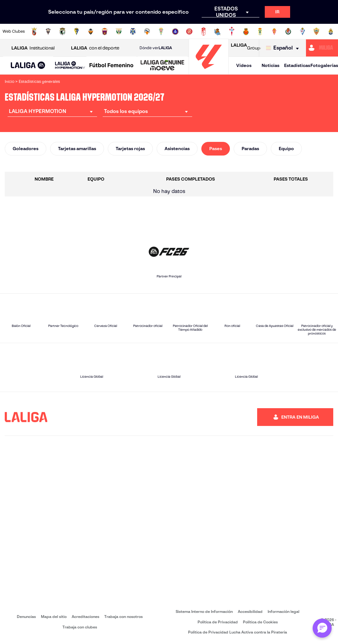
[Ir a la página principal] (209, 72)
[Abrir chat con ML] (322, 628)
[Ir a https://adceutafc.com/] (34, 31)
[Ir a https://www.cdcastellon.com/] (91, 31)
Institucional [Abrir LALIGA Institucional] (33, 48)
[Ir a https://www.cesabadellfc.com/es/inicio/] (147, 31)
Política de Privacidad (218, 622)
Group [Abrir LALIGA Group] (246, 48)
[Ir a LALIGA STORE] (261, 48)
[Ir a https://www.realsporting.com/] (274, 31)
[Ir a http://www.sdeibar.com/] (302, 31)
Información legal (283, 611)
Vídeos (244, 65)
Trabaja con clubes (80, 627)
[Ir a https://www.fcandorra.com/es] (175, 31)
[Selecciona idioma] (284, 48)
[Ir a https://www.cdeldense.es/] (105, 31)
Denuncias (26, 617)
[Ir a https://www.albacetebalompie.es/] (48, 31)
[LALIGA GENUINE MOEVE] (162, 66)
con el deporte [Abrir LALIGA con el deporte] (95, 48)
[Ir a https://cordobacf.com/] (161, 31)
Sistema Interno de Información (204, 611)
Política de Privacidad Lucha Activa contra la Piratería (237, 632)
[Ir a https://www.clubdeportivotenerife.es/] (133, 31)
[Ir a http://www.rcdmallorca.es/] (246, 31)
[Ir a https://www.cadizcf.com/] (76, 31)
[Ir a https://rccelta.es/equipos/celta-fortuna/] (232, 31)
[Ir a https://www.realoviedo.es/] (260, 31)
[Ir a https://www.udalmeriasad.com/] (316, 31)
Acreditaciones (85, 617)
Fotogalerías (324, 65)
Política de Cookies (260, 622)
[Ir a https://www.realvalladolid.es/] (288, 31)
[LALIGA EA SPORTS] (28, 66)
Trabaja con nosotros (123, 617)
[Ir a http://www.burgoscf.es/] (62, 31)
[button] (28, 66)
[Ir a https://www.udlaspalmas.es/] (331, 31)
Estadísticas (297, 65)
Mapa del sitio (54, 617)
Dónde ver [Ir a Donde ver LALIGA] (156, 48)
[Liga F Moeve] (111, 66)
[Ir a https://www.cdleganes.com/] (119, 31)
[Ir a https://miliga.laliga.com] (322, 48)
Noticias (270, 65)
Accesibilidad (250, 611)
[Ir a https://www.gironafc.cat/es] (189, 31)
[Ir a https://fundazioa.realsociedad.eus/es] (218, 31)
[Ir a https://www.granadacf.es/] (204, 31)
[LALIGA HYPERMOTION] (70, 66)
